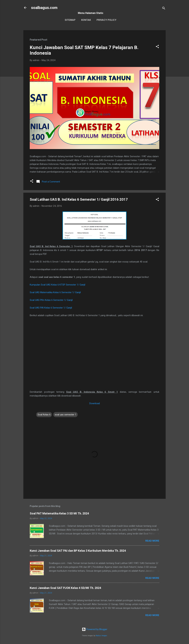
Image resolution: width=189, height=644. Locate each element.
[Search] (164, 9)
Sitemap (70, 20)
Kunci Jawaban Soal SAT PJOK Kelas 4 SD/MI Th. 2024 (65, 588)
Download (95, 403)
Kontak (86, 20)
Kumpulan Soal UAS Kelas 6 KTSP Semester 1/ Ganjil (57, 285)
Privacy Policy (106, 20)
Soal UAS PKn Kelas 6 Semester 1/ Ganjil (51, 300)
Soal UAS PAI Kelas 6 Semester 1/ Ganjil (51, 308)
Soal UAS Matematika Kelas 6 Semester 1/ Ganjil (55, 292)
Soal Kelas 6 (44, 415)
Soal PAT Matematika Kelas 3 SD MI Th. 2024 (59, 513)
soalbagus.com (44, 8)
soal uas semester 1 (65, 415)
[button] (157, 47)
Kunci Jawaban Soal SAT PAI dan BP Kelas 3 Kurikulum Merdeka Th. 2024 (78, 551)
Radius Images (101, 636)
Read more (152, 541)
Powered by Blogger (95, 629)
